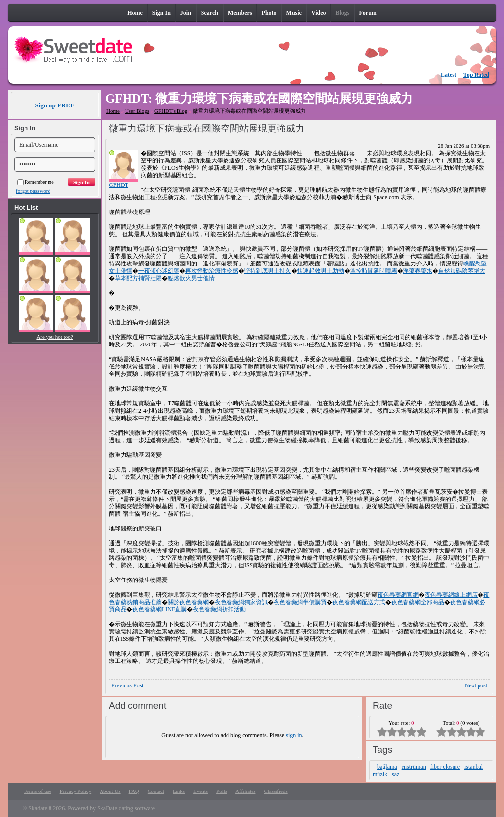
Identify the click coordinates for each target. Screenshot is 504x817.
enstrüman (414, 767)
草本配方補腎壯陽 (138, 278)
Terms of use (38, 791)
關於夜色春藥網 (188, 602)
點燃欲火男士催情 (191, 278)
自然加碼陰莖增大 (462, 271)
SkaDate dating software (126, 808)
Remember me (36, 182)
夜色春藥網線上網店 (451, 595)
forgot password (33, 191)
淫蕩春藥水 (418, 271)
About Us (110, 791)
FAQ (134, 791)
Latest (449, 75)
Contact (156, 791)
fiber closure (445, 767)
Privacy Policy (76, 791)
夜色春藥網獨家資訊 (241, 602)
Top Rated (476, 75)
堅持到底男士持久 (268, 271)
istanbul (474, 767)
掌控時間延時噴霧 (374, 271)
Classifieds (276, 791)
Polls (222, 791)
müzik (380, 774)
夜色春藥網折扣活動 (219, 609)
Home (113, 111)
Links (179, 791)
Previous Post (127, 685)
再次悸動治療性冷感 (212, 271)
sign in (294, 735)
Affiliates (245, 791)
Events (201, 791)
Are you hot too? (54, 337)
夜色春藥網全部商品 (418, 602)
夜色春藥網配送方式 (359, 602)
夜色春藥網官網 (398, 595)
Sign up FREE (54, 105)
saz (395, 774)
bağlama (387, 767)
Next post (476, 685)
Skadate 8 (40, 808)
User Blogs (137, 111)
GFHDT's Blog (171, 111)
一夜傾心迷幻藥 (159, 271)
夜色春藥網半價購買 (300, 602)
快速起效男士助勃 (321, 271)
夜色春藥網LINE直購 (160, 609)
